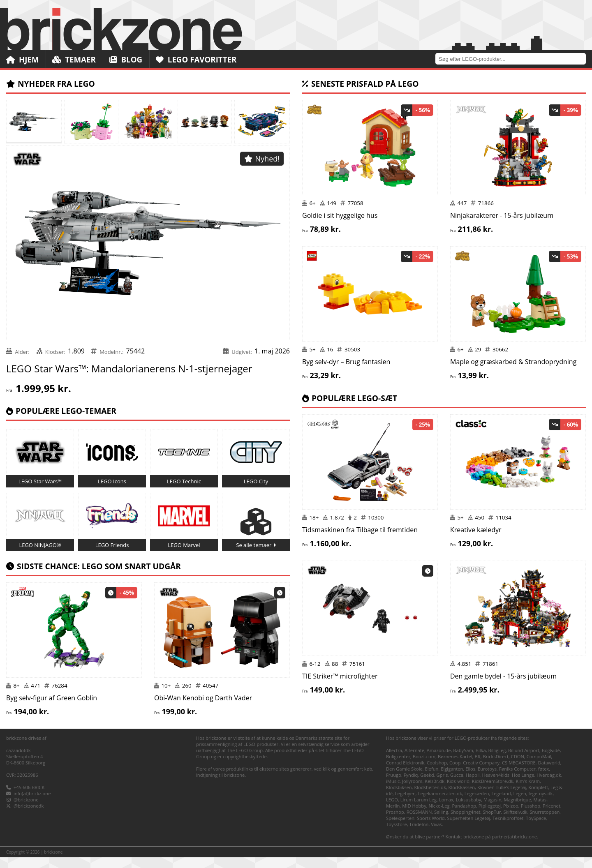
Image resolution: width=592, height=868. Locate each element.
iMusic (393, 792)
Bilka (481, 761)
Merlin (393, 816)
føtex (544, 779)
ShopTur (492, 823)
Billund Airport (524, 761)
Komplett (538, 798)
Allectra (394, 761)
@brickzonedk (29, 816)
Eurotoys (487, 779)
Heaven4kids (496, 786)
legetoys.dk (541, 804)
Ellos (470, 779)
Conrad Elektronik (405, 773)
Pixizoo (511, 816)
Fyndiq (411, 786)
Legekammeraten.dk (440, 804)
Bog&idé (551, 761)
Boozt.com (424, 767)
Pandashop (464, 816)
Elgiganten (452, 779)
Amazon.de (439, 761)
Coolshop (437, 773)
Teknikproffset (508, 829)
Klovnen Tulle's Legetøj (502, 798)
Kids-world (458, 792)
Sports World (431, 829)
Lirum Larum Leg (419, 810)
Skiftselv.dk (515, 823)
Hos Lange (523, 786)
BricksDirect (496, 767)
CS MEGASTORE (519, 773)
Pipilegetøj (490, 816)
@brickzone (26, 810)
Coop (455, 773)
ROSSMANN (419, 823)
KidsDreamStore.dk (493, 792)
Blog (127, 60)
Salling (441, 823)
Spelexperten (400, 829)
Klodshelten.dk (430, 798)
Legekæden (477, 804)
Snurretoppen (545, 823)
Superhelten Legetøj (469, 829)
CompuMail (539, 767)
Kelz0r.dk (435, 792)
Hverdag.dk (549, 786)
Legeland (501, 804)
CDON (518, 767)
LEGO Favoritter (198, 60)
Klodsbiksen (399, 798)
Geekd (427, 786)
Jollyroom (412, 792)
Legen (519, 804)
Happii (473, 786)
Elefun (432, 779)
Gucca (457, 786)
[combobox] (514, 59)
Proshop (395, 823)
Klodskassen (462, 798)
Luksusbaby (469, 810)
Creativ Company (481, 773)
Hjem (23, 60)
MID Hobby (414, 816)
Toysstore (397, 835)
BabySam (463, 761)
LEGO (392, 810)
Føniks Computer (517, 779)
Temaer (75, 60)
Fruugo (394, 786)
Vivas (436, 835)
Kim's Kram (528, 792)
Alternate (414, 761)
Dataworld (549, 773)
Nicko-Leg (439, 816)
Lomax (446, 810)
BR (478, 767)
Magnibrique (518, 810)
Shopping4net (466, 823)
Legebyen (405, 804)
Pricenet (552, 816)
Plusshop (531, 816)
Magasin (493, 810)
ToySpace (536, 829)
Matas (540, 810)
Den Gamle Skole (404, 779)
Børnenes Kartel (455, 767)
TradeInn (419, 835)
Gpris (442, 786)
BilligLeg (497, 761)
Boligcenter (398, 767)
